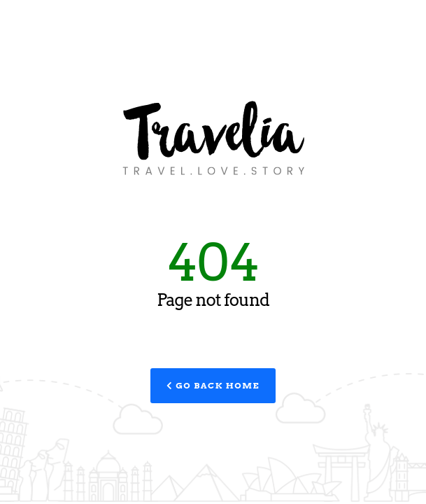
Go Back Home (213, 385)
